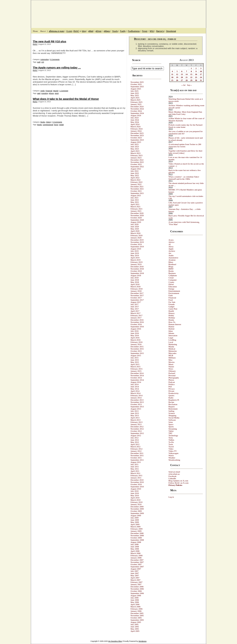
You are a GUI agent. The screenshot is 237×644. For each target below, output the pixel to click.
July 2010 (135, 491)
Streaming (173, 429)
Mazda (56, 91)
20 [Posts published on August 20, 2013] (182, 77)
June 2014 (135, 387)
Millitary (172, 358)
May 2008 (135, 549)
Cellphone (173, 275)
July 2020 (135, 224)
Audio (171, 255)
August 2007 (136, 569)
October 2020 (136, 218)
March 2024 (135, 127)
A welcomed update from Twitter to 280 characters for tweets (185, 145)
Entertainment (174, 291)
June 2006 (135, 600)
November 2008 (137, 535)
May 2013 (135, 415)
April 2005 (135, 631)
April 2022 (135, 178)
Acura (171, 240)
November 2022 (137, 162)
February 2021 (136, 209)
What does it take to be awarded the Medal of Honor (66, 99)
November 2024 (137, 109)
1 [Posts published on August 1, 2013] (191, 68)
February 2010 (136, 502)
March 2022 (135, 180)
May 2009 (135, 522)
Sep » (189, 85)
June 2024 (135, 120)
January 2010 (136, 504)
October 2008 (136, 538)
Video (171, 449)
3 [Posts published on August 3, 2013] (201, 68)
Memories (173, 351)
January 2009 (136, 531)
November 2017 (137, 295)
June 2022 (135, 173)
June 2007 (135, 573)
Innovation (173, 335)
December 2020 (137, 213)
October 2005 (136, 618)
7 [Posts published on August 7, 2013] (187, 71)
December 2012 (137, 427)
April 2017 (135, 311)
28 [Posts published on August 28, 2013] (187, 80)
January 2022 (136, 184)
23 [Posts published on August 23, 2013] (196, 77)
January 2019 (136, 264)
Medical (172, 349)
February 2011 (136, 475)
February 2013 (136, 422)
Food (171, 300)
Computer (173, 280)
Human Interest (175, 324)
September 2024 (137, 113)
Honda (171, 320)
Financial (49, 91)
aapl (39, 93)
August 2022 (136, 169)
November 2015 (137, 349)
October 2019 (136, 244)
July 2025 (135, 91)
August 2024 (136, 115)
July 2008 (135, 544)
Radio (171, 398)
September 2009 (137, 513)
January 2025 (136, 104)
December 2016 (137, 320)
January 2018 (136, 291)
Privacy (172, 389)
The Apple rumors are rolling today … (57, 68)
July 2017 (135, 304)
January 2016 (136, 344)
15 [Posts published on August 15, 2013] (191, 74)
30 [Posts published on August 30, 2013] (196, 80)
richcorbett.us (174, 474)
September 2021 (137, 193)
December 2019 (137, 240)
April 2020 (135, 231)
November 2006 (137, 589)
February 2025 (136, 102)
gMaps (107, 31)
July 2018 (135, 278)
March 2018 (135, 287)
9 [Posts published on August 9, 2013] (196, 71)
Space (171, 424)
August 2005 (136, 622)
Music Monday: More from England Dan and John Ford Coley (185, 113)
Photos (171, 380)
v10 (43, 62)
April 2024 (135, 124)
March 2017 (135, 313)
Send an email (174, 472)
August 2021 (136, 195)
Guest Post (173, 309)
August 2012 (136, 435)
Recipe (171, 402)
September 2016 (137, 327)
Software (172, 420)
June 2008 (135, 547)
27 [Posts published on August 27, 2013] (182, 80)
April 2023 (135, 151)
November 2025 (137, 82)
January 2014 (136, 398)
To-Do (171, 442)
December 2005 (137, 613)
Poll (170, 387)
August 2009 (136, 515)
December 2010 (137, 480)
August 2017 (136, 302)
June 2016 (135, 333)
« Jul (183, 85)
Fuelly (123, 31)
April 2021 (135, 204)
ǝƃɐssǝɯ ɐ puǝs (56, 31)
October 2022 (136, 164)
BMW (171, 269)
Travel (171, 447)
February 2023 (136, 155)
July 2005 (135, 624)
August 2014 (136, 382)
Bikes (171, 262)
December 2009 (137, 507)
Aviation (172, 260)
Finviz (145, 31)
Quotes (171, 395)
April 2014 (135, 391)
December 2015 (137, 347)
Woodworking (174, 460)
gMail (91, 31)
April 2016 (135, 338)
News (171, 369)
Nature (171, 367)
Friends (172, 304)
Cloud (171, 278)
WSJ (152, 31)
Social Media (174, 418)
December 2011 (137, 453)
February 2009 (136, 529)
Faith (171, 295)
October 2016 (136, 324)
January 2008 (136, 558)
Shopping (172, 415)
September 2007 (137, 567)
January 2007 (136, 584)
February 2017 (136, 315)
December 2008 (137, 533)
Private (171, 391)
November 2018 (137, 269)
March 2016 (135, 340)
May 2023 (135, 149)
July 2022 (135, 171)
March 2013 (135, 420)
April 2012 (135, 444)
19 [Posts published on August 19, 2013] (177, 77)
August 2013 (136, 409)
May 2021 (135, 202)
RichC (76, 31)
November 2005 (137, 615)
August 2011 (136, 462)
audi (39, 62)
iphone (51, 93)
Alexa (171, 247)
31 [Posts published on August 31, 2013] (201, 80)
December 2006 (137, 587)
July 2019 (135, 251)
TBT (170, 433)
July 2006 (135, 598)
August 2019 (136, 249)
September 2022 (137, 167)
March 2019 (135, 260)
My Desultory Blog (170, 12)
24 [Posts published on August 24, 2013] (201, 77)
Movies (172, 362)
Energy (171, 289)
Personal (172, 375)
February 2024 (136, 129)
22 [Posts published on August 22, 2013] (191, 77)
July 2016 (135, 331)
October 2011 (136, 458)
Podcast (172, 382)
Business (172, 273)
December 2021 (137, 187)
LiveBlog (172, 340)
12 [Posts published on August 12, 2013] (177, 74)
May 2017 (135, 309)
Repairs (172, 407)
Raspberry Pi (174, 400)
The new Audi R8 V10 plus (50, 41)
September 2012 (137, 433)
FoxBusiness (134, 31)
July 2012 (135, 438)
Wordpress (142, 641)
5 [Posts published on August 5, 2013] (177, 71)
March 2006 (135, 607)
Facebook (172, 476)
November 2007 (137, 562)
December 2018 (137, 267)
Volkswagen (173, 453)
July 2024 (135, 118)
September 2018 (137, 273)
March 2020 (135, 233)
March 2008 (135, 553)
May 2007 (135, 575)
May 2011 (135, 469)
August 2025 (136, 89)
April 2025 (135, 98)
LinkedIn (172, 478)
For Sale (172, 302)
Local (171, 342)
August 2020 (136, 222)
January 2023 (136, 158)
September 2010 (137, 487)
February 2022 (136, 182)
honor (56, 125)
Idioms (171, 333)
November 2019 (137, 242)
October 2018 (136, 271)
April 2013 (135, 418)
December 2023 (137, 133)
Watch (171, 455)
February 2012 (136, 449)
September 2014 (137, 380)
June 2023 (135, 147)
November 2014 (137, 375)
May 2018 (135, 282)
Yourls (115, 31)
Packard (172, 373)
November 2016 (137, 322)
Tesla (171, 438)
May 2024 (135, 122)
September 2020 (137, 220)
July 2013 (135, 411)
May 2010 (135, 495)
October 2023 (136, 138)
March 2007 (135, 580)
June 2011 (135, 467)
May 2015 (135, 362)
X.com (69, 31)
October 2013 (136, 404)
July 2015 (135, 358)
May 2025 (135, 95)
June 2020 (135, 227)
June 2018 (135, 280)
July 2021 (135, 198)
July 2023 (135, 144)
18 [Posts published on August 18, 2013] (172, 77)
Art (170, 253)
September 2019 (137, 247)
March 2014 (135, 393)
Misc (171, 360)
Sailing (171, 411)
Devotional (171, 31)
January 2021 (136, 211)
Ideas (171, 331)
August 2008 (136, 542)
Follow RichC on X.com (178, 483)
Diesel (171, 284)
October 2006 (136, 591)
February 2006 (136, 609)
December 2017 (137, 293)
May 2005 (135, 629)
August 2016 (136, 329)
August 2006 (136, 595)
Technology (173, 435)
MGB (171, 355)
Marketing (173, 344)
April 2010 (135, 498)
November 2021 (137, 189)
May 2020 (135, 229)
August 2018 (136, 275)
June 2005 (135, 627)
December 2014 (137, 373)
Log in (171, 497)
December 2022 (137, 160)
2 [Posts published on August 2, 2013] (196, 68)
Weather (172, 458)
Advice (171, 242)
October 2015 (136, 351)
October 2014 (136, 378)
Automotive (45, 59)
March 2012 (135, 447)
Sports (171, 427)
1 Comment (64, 91)
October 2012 (136, 431)
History (49, 122)
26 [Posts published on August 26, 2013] (177, 80)
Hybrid (171, 329)
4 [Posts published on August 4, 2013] (172, 71)
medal (61, 125)
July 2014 (135, 384)
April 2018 (135, 284)
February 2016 (136, 342)
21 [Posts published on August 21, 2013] (187, 77)
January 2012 (136, 451)
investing (45, 93)
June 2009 (135, 520)
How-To (172, 322)
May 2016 (135, 335)
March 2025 (135, 100)
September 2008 (137, 540)
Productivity (173, 393)
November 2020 (137, 215)
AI (170, 244)
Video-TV (173, 451)
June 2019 (135, 253)
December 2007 (137, 560)
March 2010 (135, 500)
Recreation (173, 404)
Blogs (171, 267)
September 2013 (137, 407)
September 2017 (137, 300)
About (43, 31)
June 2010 (135, 493)
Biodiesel (172, 264)
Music (171, 364)
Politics (172, 384)
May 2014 (135, 389)
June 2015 (135, 360)
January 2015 (136, 371)
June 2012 (135, 440)
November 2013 (137, 402)
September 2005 (137, 620)
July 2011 (135, 464)
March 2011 (135, 473)
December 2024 (137, 106)
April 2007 (135, 578)
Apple (42, 91)
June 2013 (135, 413)
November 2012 (137, 429)
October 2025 (136, 84)
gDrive (98, 31)
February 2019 (136, 262)
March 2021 (135, 207)
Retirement (173, 409)
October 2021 (136, 191)
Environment (174, 293)
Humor (171, 327)
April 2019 (135, 258)
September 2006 (137, 593)
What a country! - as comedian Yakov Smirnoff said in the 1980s (184, 178)
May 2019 (135, 255)
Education (173, 287)
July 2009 (135, 518)
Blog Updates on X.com (178, 481)
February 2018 (136, 289)
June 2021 (135, 200)
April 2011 (135, 471)
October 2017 (136, 298)
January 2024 (136, 131)
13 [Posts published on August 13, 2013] (182, 74)
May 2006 (135, 602)
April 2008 (135, 551)
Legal (171, 338)
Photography (174, 378)
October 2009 (136, 511)
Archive (172, 251)
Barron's (160, 31)
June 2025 (135, 93)
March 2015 (135, 367)
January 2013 (136, 424)
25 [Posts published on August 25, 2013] (172, 80)
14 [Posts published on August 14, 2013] (187, 74)
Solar (171, 422)
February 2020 (136, 235)
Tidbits (171, 440)
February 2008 (136, 555)
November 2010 (137, 482)
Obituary (172, 371)
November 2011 (137, 455)
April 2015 (135, 364)
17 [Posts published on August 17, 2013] (201, 74)
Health (171, 311)
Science (172, 413)
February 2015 (136, 369)
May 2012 (135, 442)
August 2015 (136, 355)
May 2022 (135, 175)
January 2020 (136, 238)
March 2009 (135, 527)
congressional (48, 125)
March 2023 (135, 153)
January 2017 (136, 318)
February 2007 (136, 582)
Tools (171, 444)
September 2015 (137, 353)
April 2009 (135, 524)
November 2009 (137, 509)
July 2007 (135, 571)
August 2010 (136, 489)
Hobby (171, 315)
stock (57, 93)
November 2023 (137, 135)
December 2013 (137, 400)
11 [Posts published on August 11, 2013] (172, 74)
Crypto (171, 282)
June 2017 (135, 307)
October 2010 (136, 484)
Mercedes (172, 353)
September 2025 (137, 86)
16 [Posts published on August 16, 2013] (196, 74)
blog (84, 31)
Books (43, 122)
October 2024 (136, 111)
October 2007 (136, 564)
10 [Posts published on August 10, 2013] (201, 71)
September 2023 (137, 140)
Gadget (171, 307)
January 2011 (136, 478)
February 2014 (136, 395)
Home (35, 31)
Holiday (172, 318)
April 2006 (135, 604)
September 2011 (137, 460)
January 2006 (136, 611)
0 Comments (55, 59)
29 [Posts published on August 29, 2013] (191, 80)
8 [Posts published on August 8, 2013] (191, 71)
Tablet (171, 431)
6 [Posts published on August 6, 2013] (182, 71)
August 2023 (136, 142)
